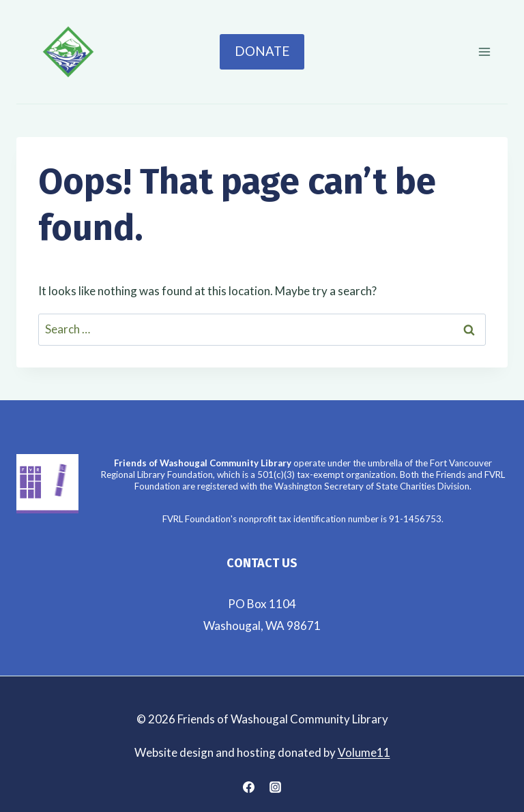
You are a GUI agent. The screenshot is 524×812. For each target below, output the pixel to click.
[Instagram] (276, 787)
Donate (262, 51)
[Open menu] (484, 51)
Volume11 (364, 752)
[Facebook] (248, 787)
